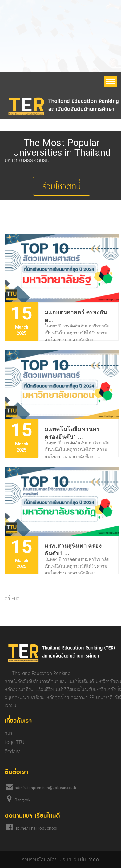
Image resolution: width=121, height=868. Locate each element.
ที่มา (8, 733)
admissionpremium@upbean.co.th (45, 788)
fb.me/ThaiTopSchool (36, 828)
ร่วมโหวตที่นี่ (62, 186)
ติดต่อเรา (13, 751)
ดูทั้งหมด (12, 599)
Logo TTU (14, 742)
